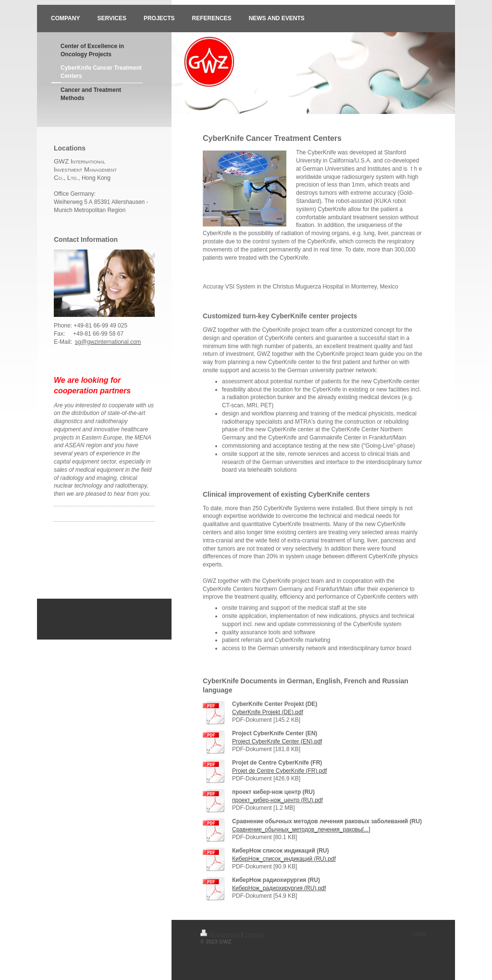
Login (420, 933)
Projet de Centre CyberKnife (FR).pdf (279, 771)
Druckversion (220, 934)
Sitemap (254, 934)
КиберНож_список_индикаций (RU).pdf (284, 859)
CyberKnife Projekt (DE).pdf (268, 712)
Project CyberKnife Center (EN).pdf (277, 741)
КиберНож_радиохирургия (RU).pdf (279, 888)
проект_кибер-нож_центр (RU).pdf (277, 800)
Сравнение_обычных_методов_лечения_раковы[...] (301, 829)
